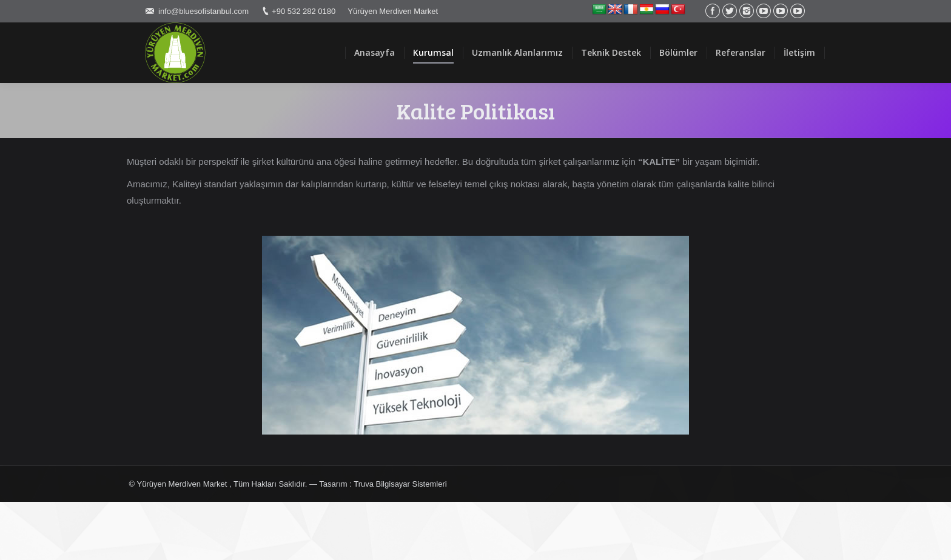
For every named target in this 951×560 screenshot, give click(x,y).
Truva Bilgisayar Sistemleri (400, 484)
